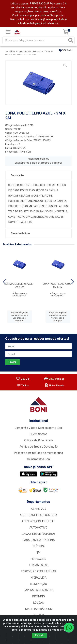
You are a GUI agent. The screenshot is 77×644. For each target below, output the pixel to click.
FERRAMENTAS (39, 565)
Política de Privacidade (39, 440)
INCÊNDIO (38, 596)
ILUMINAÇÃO (39, 584)
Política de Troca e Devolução (38, 447)
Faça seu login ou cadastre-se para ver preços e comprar (38, 161)
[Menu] (8, 32)
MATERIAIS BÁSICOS (39, 609)
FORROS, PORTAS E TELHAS (38, 571)
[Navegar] (4, 282)
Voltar (65, 50)
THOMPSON (19, 148)
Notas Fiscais (54, 386)
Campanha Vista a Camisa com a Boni (39, 428)
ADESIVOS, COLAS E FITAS (39, 521)
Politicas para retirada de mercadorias (38, 453)
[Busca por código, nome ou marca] (35, 40)
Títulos (23, 386)
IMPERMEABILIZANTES (38, 590)
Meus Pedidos (54, 379)
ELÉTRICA (39, 546)
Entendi (39, 635)
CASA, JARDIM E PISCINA (39, 540)
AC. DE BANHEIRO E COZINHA (38, 515)
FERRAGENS (38, 559)
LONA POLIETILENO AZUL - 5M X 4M (58, 285)
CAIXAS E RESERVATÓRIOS (39, 534)
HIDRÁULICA (39, 578)
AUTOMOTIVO (38, 528)
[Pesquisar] (71, 40)
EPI (38, 553)
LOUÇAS (39, 603)
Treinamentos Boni (38, 459)
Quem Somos (38, 434)
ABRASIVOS (38, 509)
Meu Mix (23, 379)
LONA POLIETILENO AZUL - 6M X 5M (19, 285)
